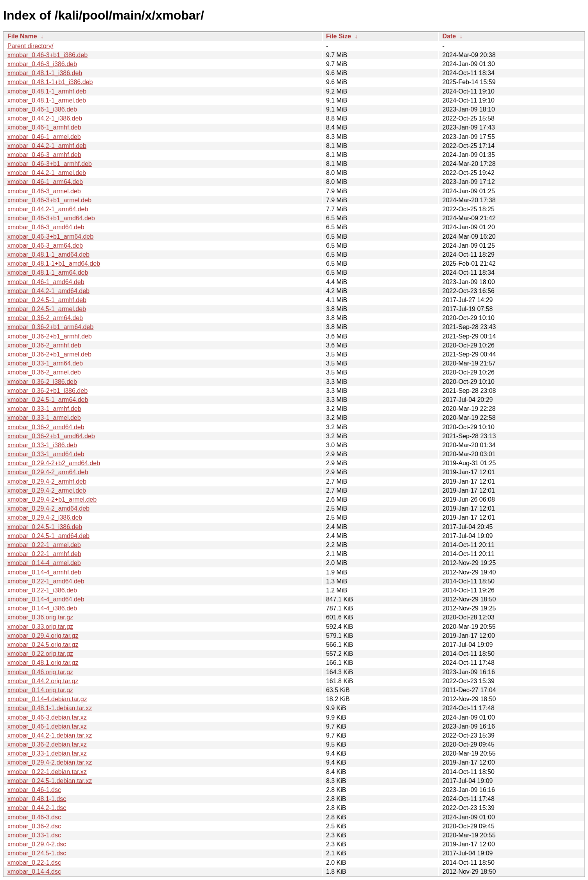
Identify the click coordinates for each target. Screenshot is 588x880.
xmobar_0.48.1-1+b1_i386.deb (50, 82)
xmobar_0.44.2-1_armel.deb (47, 173)
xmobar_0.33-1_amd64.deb (46, 454)
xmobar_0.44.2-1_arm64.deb (48, 209)
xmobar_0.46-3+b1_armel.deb (49, 200)
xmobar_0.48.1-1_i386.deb (45, 73)
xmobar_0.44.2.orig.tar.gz (43, 681)
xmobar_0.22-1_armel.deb (44, 545)
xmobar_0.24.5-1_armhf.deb (47, 300)
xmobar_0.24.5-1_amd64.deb (48, 536)
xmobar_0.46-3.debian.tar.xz (47, 717)
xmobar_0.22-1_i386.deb (42, 590)
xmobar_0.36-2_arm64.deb (45, 318)
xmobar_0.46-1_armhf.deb (44, 127)
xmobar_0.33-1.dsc (34, 835)
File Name (22, 36)
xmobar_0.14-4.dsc (34, 872)
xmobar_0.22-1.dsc (34, 863)
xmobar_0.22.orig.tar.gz (40, 654)
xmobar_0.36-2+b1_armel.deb (49, 354)
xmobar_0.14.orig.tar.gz (40, 690)
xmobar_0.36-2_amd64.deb (46, 427)
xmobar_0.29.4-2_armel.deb (47, 490)
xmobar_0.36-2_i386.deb (42, 382)
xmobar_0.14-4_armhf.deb (44, 572)
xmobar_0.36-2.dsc (34, 826)
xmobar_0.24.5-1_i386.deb (45, 527)
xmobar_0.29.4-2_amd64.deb (48, 508)
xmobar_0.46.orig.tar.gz (40, 672)
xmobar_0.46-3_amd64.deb (46, 227)
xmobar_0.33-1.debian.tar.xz (47, 753)
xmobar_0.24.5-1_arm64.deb (48, 400)
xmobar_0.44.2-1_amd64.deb (48, 291)
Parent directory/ (30, 46)
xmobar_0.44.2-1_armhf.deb (47, 146)
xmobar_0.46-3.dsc (34, 817)
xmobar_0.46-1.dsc (34, 790)
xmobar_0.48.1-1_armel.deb (47, 100)
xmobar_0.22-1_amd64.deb (46, 581)
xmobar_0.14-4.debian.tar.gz (47, 699)
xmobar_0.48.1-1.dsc (37, 799)
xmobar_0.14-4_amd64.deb (46, 599)
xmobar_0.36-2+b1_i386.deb (48, 391)
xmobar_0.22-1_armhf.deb (44, 554)
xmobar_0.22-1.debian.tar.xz (47, 772)
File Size (339, 36)
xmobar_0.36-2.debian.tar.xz (47, 744)
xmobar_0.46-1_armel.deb (44, 137)
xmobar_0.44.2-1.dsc (37, 808)
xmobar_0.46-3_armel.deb (44, 191)
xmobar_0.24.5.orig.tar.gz (43, 645)
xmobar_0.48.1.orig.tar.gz (43, 663)
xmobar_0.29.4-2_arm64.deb (48, 472)
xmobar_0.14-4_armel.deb (44, 563)
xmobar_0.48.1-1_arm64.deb (48, 273)
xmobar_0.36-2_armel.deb (44, 372)
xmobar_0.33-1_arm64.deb (45, 363)
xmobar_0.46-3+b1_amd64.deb (51, 218)
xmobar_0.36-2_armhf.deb (44, 345)
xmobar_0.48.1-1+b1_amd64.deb (54, 264)
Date (449, 36)
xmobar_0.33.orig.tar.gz (40, 627)
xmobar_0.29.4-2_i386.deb (45, 517)
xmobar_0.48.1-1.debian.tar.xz (50, 708)
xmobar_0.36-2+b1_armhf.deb (50, 336)
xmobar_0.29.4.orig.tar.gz (43, 636)
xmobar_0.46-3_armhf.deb (44, 155)
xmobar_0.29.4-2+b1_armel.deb (52, 499)
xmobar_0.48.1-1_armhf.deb (47, 91)
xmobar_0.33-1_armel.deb (44, 418)
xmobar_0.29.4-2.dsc (37, 844)
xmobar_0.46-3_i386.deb (42, 64)
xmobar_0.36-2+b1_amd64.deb (51, 436)
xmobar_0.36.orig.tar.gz (40, 617)
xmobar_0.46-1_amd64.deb (46, 282)
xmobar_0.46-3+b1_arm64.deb (50, 237)
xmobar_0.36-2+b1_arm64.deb (50, 327)
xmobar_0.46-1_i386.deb (42, 109)
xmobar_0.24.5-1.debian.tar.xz (50, 781)
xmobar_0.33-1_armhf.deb (44, 409)
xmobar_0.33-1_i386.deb (42, 445)
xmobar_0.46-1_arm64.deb (45, 182)
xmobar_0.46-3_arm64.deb (45, 246)
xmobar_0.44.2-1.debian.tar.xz (50, 735)
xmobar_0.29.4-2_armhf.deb (47, 481)
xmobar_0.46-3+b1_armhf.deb (50, 164)
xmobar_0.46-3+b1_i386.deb (48, 55)
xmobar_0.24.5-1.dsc (37, 853)
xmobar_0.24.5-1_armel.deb (47, 309)
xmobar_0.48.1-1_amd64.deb (48, 255)
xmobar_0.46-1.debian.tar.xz (47, 726)
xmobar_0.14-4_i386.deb (42, 608)
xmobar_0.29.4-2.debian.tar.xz (50, 762)
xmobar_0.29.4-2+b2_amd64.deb (54, 463)
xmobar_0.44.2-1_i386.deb (45, 118)
